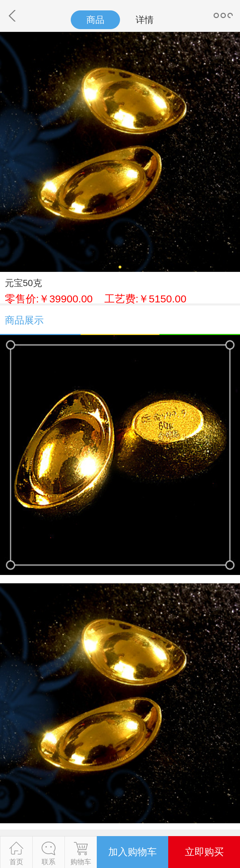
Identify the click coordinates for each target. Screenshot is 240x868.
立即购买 (204, 852)
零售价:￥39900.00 (96, 299)
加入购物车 (132, 852)
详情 (145, 20)
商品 (95, 20)
